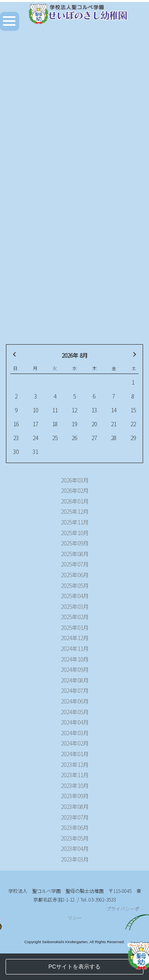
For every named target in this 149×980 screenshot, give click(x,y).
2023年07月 (75, 817)
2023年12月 (75, 765)
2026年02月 (75, 490)
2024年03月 (75, 733)
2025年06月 (75, 575)
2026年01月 (75, 501)
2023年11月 (75, 775)
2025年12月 (75, 511)
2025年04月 (75, 596)
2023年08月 (75, 806)
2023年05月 (75, 838)
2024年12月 (75, 638)
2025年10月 (75, 533)
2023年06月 (75, 827)
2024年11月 (75, 648)
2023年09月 (75, 796)
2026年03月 (75, 480)
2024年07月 (75, 690)
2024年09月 (75, 669)
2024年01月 (75, 754)
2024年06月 (75, 701)
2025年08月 (75, 554)
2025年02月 (75, 617)
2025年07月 (75, 564)
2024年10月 (75, 659)
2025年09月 (75, 543)
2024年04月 (75, 722)
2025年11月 (75, 522)
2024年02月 (75, 743)
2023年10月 (75, 786)
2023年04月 (75, 848)
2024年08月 (75, 680)
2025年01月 (75, 627)
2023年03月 (75, 859)
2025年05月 (75, 585)
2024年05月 (75, 712)
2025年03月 (75, 606)
